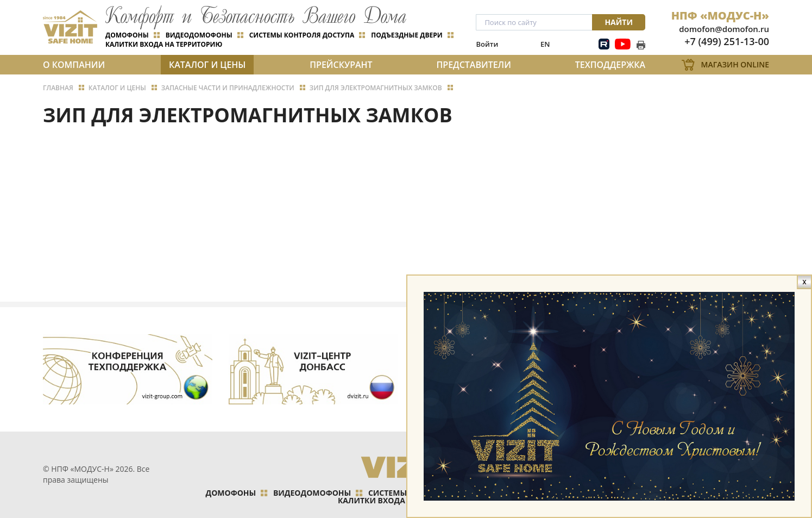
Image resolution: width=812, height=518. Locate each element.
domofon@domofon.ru (724, 29)
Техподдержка (610, 65)
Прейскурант (341, 65)
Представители (474, 65)
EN (545, 44)
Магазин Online (735, 64)
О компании (74, 65)
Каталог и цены (207, 65)
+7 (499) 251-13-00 (727, 41)
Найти (619, 22)
